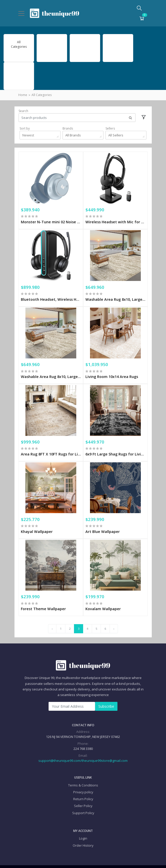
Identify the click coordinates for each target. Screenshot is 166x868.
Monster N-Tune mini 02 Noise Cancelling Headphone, (51, 220)
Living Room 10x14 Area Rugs (112, 372)
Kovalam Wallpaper (103, 599)
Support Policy (83, 803)
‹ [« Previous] (52, 619)
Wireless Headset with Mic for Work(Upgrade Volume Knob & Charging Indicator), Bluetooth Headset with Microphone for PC (115, 220)
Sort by (25, 128)
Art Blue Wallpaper (103, 523)
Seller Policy (83, 796)
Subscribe (106, 696)
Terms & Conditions (83, 775)
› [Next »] (114, 619)
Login (83, 828)
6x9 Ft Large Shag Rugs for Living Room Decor (115, 447)
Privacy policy (83, 782)
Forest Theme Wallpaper (43, 599)
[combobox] (40, 135)
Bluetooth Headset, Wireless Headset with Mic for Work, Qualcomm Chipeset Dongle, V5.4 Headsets (51, 296)
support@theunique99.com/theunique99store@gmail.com (83, 750)
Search (23, 111)
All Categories (42, 95)
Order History (83, 835)
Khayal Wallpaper (37, 523)
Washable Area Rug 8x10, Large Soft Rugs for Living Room (115, 296)
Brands (68, 128)
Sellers (110, 128)
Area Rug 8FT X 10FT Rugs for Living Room (51, 447)
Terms (88, 862)
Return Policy (83, 789)
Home (23, 95)
